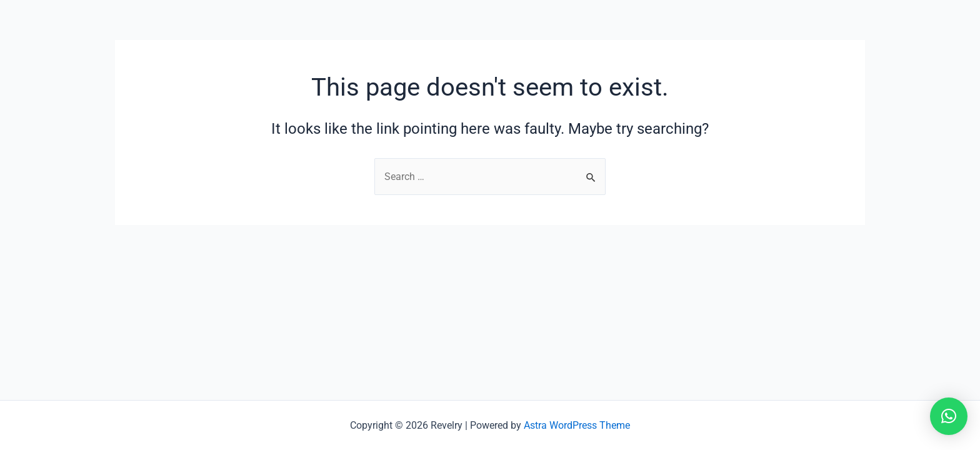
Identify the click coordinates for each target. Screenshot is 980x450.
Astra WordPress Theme (577, 425)
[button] (949, 416)
